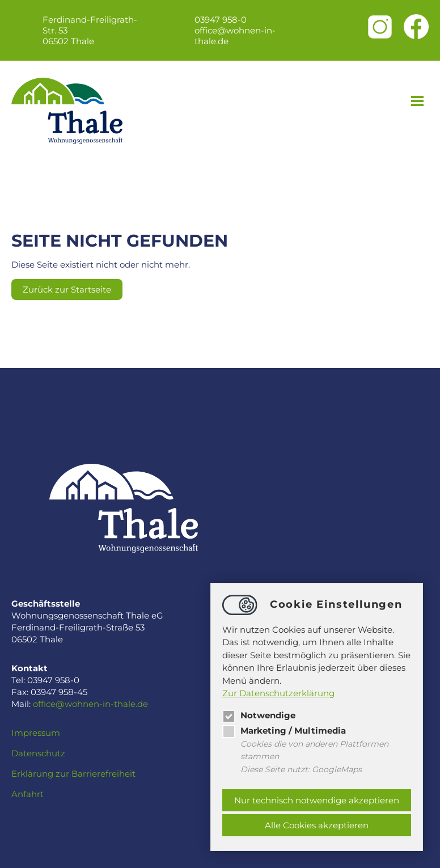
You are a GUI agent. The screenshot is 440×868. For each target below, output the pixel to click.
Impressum (36, 733)
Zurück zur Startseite (67, 289)
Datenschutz (38, 753)
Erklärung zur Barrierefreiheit (73, 774)
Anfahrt (27, 794)
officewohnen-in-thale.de (235, 36)
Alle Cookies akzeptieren (317, 825)
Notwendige (259, 715)
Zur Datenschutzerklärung (278, 693)
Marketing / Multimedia (284, 731)
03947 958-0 (221, 20)
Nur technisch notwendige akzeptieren (317, 800)
